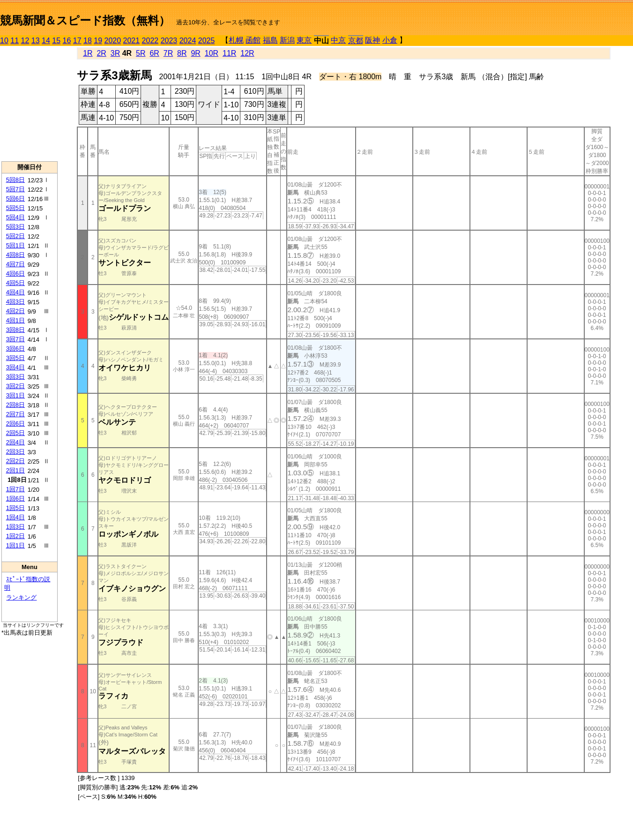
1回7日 (15, 489)
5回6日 (15, 199)
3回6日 (15, 349)
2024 (188, 41)
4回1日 (15, 320)
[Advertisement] (30, 104)
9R (195, 53)
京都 (356, 41)
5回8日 (15, 180)
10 (4, 41)
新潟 (287, 40)
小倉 (390, 40)
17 (77, 41)
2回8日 (15, 405)
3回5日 (15, 358)
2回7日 (15, 414)
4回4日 (15, 292)
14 (46, 41)
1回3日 (15, 527)
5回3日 (15, 227)
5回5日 (15, 208)
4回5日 (15, 283)
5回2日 (15, 236)
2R (101, 53)
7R (168, 53)
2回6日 (15, 424)
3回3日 (15, 377)
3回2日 (15, 386)
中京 (338, 40)
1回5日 (15, 508)
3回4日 (15, 367)
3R (115, 53)
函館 (253, 40)
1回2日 (15, 536)
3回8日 (15, 330)
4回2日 (15, 311)
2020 (113, 41)
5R (141, 53)
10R (212, 53)
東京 (304, 40)
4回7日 (15, 264)
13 (36, 41)
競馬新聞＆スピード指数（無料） (85, 20)
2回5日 (15, 433)
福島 (270, 40)
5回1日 (15, 245)
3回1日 (15, 395)
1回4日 (15, 517)
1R (88, 53)
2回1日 (15, 470)
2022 (150, 41)
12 (25, 41)
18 (88, 41)
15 (56, 41)
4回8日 (15, 255)
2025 (207, 41)
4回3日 (15, 302)
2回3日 (15, 452)
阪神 (372, 40)
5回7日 (15, 189)
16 (67, 41)
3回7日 (15, 339)
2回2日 (15, 461)
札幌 (236, 40)
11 (15, 41)
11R (229, 53)
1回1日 (15, 545)
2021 (132, 41)
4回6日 (15, 274)
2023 (169, 41)
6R (154, 53)
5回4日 (15, 217)
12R (247, 53)
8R (182, 53)
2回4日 (15, 442)
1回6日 (15, 499)
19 (98, 41)
